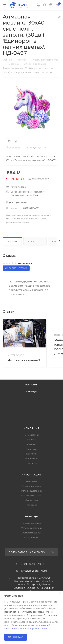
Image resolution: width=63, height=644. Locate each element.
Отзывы (12, 241)
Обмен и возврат (32, 533)
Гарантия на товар (32, 495)
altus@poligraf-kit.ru (34, 571)
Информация (32, 475)
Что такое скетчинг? (24, 360)
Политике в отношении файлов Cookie (26, 629)
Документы (32, 458)
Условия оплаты (32, 486)
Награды (32, 463)
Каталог (32, 385)
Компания (32, 428)
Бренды (32, 391)
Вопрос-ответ (32, 537)
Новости (32, 440)
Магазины (32, 481)
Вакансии (32, 449)
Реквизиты (32, 500)
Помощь (32, 516)
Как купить (35, 241)
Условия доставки (32, 491)
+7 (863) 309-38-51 (32, 564)
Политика (32, 505)
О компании (32, 435)
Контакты (32, 454)
